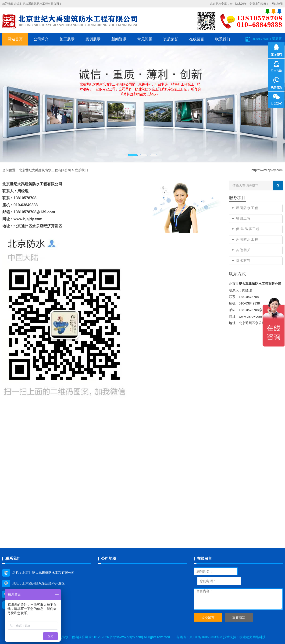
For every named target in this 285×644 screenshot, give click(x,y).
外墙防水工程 (247, 239)
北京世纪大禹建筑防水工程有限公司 (45, 170)
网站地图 (277, 4)
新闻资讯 (119, 39)
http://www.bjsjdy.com (267, 170)
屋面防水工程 (247, 208)
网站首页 (15, 39)
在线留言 (197, 39)
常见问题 (145, 39)
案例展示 (93, 39)
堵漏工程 (243, 218)
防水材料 (243, 260)
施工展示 (67, 39)
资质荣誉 (171, 39)
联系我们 (223, 39)
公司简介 (41, 39)
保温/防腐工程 (248, 229)
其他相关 (243, 250)
